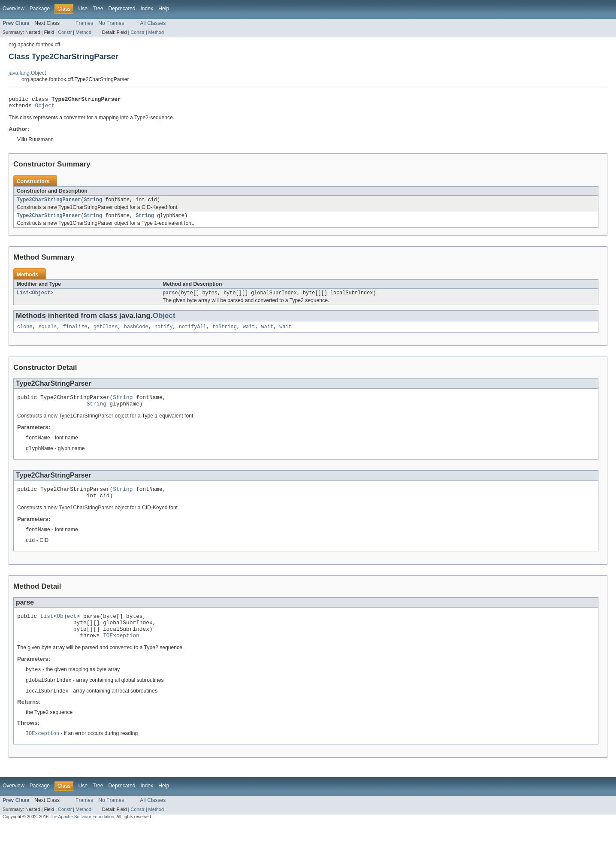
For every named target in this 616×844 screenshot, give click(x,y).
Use (83, 9)
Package (40, 9)
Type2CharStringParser (49, 203)
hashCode (136, 333)
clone (25, 333)
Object (45, 108)
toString (225, 333)
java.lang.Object (27, 73)
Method (83, 32)
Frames (84, 23)
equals (48, 333)
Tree (98, 9)
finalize (75, 333)
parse (170, 298)
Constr (65, 32)
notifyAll (193, 333)
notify (164, 333)
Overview (14, 9)
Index (147, 9)
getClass (106, 333)
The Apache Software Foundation (82, 836)
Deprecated (122, 9)
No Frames (111, 23)
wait (249, 333)
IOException (121, 653)
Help (164, 9)
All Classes (153, 23)
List (23, 298)
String (93, 203)
